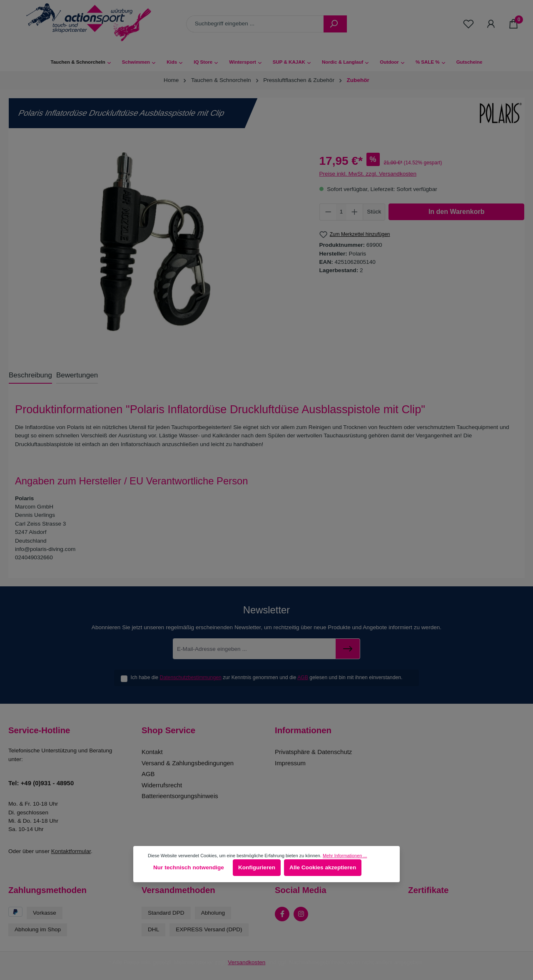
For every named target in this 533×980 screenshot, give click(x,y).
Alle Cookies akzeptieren (323, 867)
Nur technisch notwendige (189, 867)
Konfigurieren (257, 867)
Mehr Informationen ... (345, 856)
